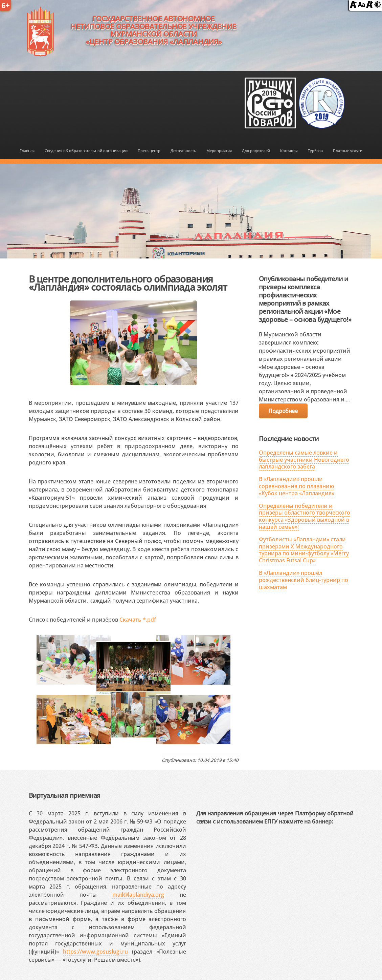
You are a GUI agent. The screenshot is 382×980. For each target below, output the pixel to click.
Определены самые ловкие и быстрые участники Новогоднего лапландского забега (304, 460)
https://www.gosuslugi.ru (95, 952)
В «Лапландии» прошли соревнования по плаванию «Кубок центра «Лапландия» (297, 486)
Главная (27, 151)
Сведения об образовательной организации (86, 151)
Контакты (289, 151)
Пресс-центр (149, 151)
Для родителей (256, 151)
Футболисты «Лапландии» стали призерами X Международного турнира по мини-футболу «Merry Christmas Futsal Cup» (304, 550)
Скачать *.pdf (138, 620)
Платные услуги (348, 151)
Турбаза (315, 151)
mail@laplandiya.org (138, 895)
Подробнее (283, 411)
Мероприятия (219, 151)
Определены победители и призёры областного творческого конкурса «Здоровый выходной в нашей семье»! (305, 516)
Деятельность (183, 151)
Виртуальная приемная (65, 795)
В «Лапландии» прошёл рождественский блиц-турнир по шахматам (304, 580)
